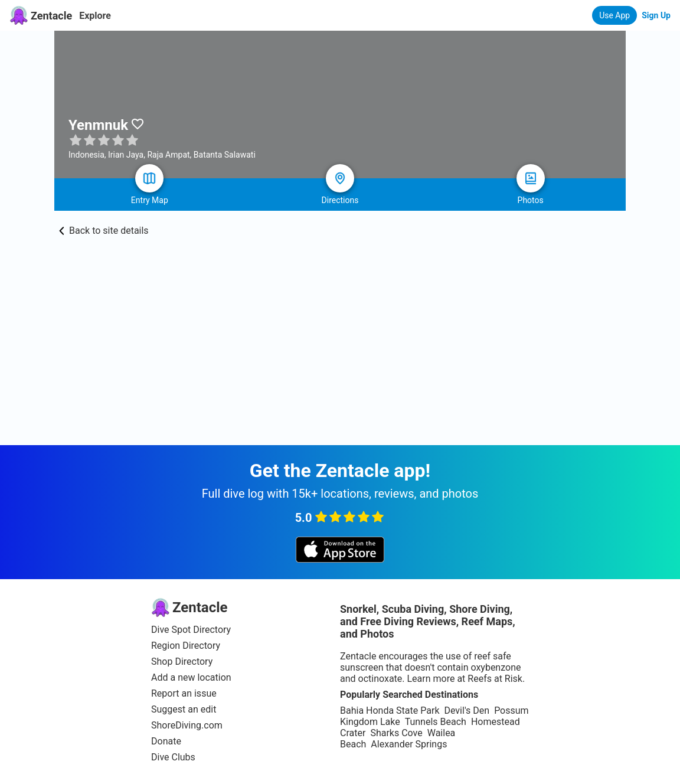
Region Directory (186, 646)
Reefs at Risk (495, 679)
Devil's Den (467, 710)
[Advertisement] (340, 325)
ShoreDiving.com (187, 725)
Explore (95, 16)
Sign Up (656, 15)
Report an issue (184, 693)
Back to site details (104, 231)
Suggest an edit (184, 709)
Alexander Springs (409, 744)
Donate (166, 741)
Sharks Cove (396, 733)
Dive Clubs (173, 757)
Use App (614, 15)
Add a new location (191, 677)
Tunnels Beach (436, 722)
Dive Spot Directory (191, 630)
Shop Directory (182, 661)
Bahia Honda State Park (390, 710)
